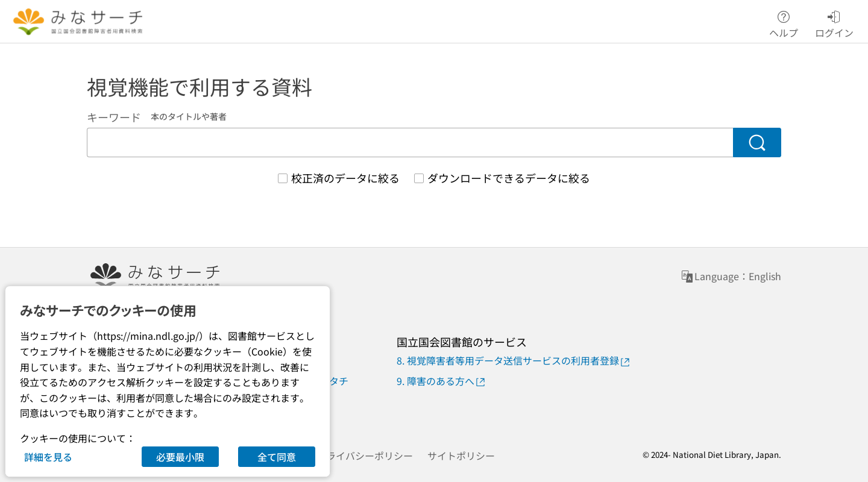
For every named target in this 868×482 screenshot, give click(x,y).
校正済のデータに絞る (345, 178)
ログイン (834, 22)
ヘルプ (784, 22)
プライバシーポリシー (365, 455)
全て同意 (277, 457)
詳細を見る (48, 457)
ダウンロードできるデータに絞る (509, 178)
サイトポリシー (461, 455)
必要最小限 (180, 457)
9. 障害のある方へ (442, 381)
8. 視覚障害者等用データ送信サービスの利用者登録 (514, 361)
